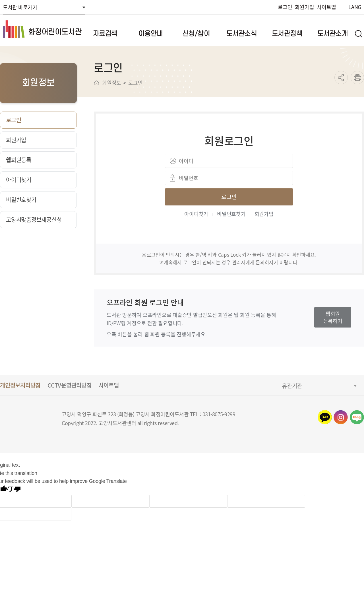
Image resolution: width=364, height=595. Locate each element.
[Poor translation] (14, 490)
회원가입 (304, 7)
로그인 (285, 7)
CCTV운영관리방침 (70, 385)
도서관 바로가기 (20, 7)
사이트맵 (326, 7)
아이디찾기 (196, 214)
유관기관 (292, 386)
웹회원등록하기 (333, 317)
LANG (355, 7)
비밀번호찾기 (231, 214)
